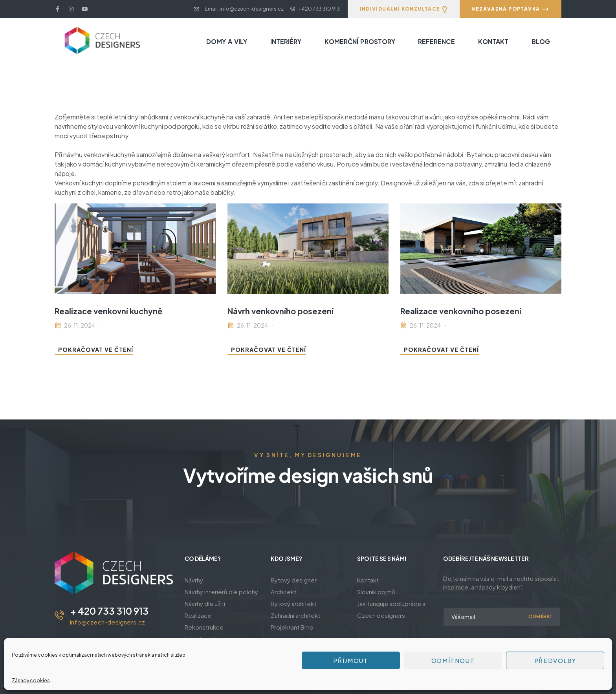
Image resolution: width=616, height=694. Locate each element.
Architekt (283, 592)
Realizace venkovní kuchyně (108, 311)
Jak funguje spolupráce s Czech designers (391, 609)
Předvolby (555, 660)
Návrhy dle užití (205, 603)
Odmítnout (453, 660)
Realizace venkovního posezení (461, 311)
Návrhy (194, 580)
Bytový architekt (293, 603)
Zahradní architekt (295, 615)
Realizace (198, 615)
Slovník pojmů (376, 592)
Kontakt (368, 580)
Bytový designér (294, 580)
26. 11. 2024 (80, 325)
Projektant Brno (292, 627)
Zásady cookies (31, 680)
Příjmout (351, 660)
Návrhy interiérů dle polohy (221, 592)
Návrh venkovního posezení (280, 311)
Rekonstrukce (204, 627)
